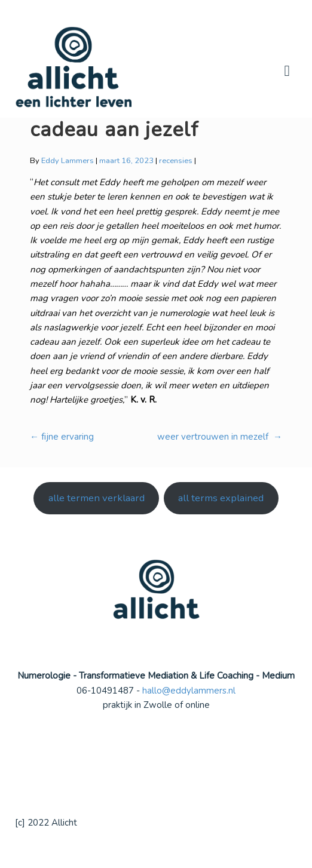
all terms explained (221, 498)
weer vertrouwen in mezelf (220, 437)
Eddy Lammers (68, 161)
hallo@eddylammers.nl (189, 691)
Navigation (287, 71)
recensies (176, 161)
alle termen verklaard (97, 498)
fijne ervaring (62, 437)
